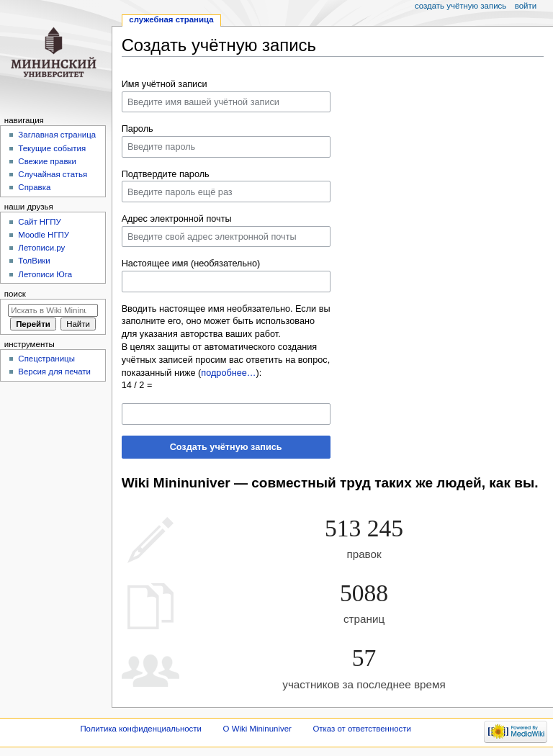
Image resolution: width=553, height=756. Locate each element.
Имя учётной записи (165, 84)
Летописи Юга (45, 274)
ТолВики (34, 261)
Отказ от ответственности (361, 729)
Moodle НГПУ (44, 235)
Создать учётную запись (226, 447)
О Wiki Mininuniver (257, 729)
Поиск (15, 294)
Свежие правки (47, 161)
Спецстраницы (46, 359)
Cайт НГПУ (39, 222)
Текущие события (52, 148)
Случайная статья (53, 174)
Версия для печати (54, 372)
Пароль (138, 129)
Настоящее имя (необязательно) (191, 264)
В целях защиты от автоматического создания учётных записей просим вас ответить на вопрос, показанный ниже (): (226, 360)
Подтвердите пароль (166, 174)
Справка (34, 187)
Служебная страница (171, 19)
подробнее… (228, 373)
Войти (526, 6)
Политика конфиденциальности (141, 729)
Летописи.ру (41, 248)
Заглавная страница (57, 135)
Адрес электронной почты (177, 219)
